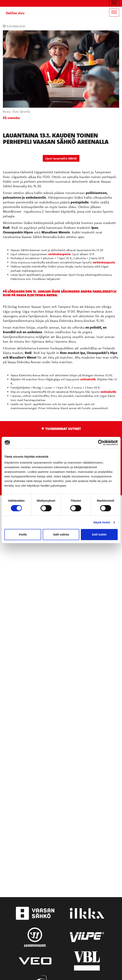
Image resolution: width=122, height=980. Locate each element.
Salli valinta (61, 534)
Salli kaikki (99, 534)
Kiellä (23, 534)
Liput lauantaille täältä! (61, 158)
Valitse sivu (15, 13)
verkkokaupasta (59, 254)
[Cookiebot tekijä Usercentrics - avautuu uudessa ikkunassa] (101, 443)
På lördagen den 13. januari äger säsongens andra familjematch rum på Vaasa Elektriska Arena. (60, 293)
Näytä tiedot (102, 522)
